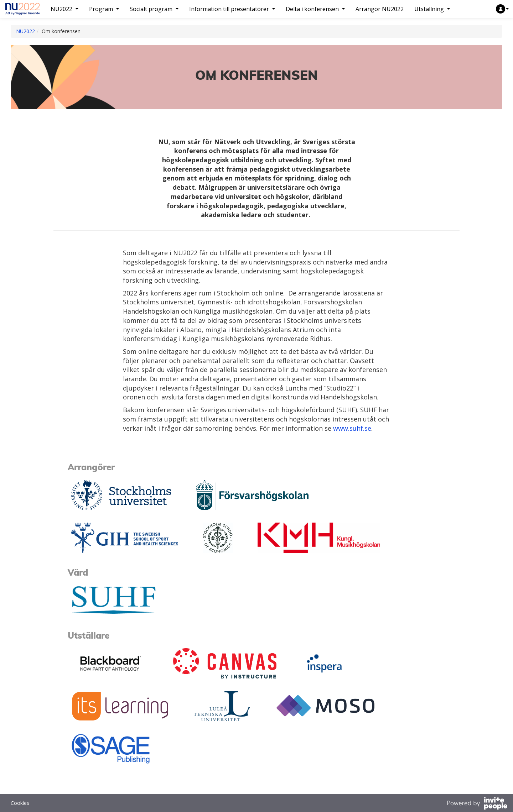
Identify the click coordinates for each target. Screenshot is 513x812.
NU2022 (25, 31)
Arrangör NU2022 (380, 9)
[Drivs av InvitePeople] (477, 804)
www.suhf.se (352, 428)
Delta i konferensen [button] (315, 9)
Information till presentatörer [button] (232, 9)
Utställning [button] (432, 9)
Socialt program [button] (154, 9)
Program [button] (104, 9)
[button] (502, 9)
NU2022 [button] (64, 9)
